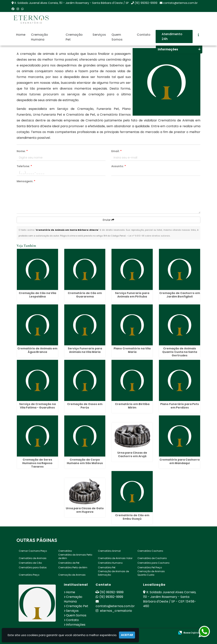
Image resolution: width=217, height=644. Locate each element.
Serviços (99, 35)
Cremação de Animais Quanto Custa (151, 573)
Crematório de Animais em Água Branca (37, 350)
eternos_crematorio (114, 611)
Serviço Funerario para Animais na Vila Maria (85, 350)
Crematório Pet (107, 567)
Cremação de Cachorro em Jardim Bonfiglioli (180, 295)
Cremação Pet (74, 37)
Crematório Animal (109, 551)
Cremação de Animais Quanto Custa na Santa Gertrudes (180, 352)
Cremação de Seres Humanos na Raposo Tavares (37, 463)
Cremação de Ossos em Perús (85, 406)
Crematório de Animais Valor (115, 558)
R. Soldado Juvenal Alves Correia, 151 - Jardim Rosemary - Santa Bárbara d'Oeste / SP (72, 3)
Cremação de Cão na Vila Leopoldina (37, 295)
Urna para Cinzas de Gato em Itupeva (85, 510)
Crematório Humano (110, 563)
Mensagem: (26, 181)
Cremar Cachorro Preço (33, 551)
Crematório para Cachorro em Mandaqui (180, 461)
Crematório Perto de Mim (73, 567)
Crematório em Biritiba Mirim (132, 406)
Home (21, 35)
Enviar (108, 220)
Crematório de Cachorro (152, 558)
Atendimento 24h (172, 36)
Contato (144, 35)
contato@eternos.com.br (180, 3)
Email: (116, 151)
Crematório (65, 551)
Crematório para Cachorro (153, 563)
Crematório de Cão (30, 563)
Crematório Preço (29, 575)
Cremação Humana (39, 37)
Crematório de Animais (33, 558)
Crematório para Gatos (33, 567)
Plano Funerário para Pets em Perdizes (180, 406)
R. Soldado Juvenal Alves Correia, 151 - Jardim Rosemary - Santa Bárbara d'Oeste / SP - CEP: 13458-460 (170, 599)
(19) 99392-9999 (146, 3)
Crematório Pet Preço (150, 567)
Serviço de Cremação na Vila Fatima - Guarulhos (37, 406)
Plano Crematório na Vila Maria (132, 350)
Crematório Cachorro (150, 551)
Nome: (22, 151)
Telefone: (24, 166)
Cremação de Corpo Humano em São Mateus (85, 461)
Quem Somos (117, 37)
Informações (76, 625)
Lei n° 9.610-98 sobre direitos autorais (149, 236)
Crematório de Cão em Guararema (85, 295)
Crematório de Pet (69, 563)
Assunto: (119, 166)
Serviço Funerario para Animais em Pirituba (132, 295)
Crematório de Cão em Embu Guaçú (132, 517)
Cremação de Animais (72, 575)
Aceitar (127, 635)
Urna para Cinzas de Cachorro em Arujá (132, 454)
